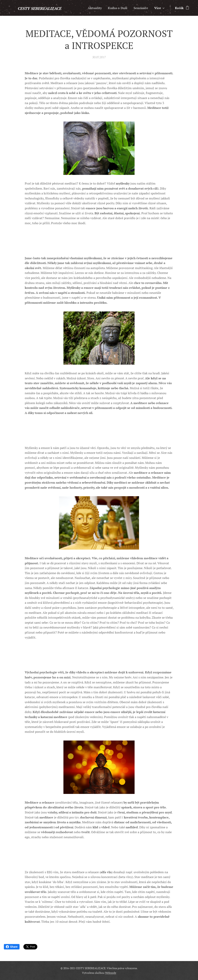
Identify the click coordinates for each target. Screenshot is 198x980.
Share (12, 947)
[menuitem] (93, 8)
